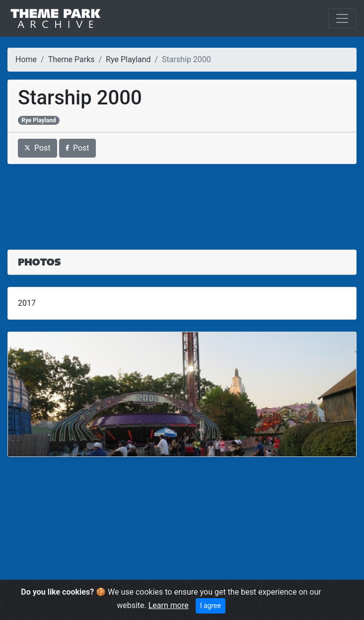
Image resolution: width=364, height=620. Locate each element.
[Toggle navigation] (342, 18)
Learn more (169, 605)
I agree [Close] (211, 606)
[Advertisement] (182, 201)
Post (37, 148)
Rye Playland (128, 59)
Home (26, 59)
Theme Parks (72, 59)
